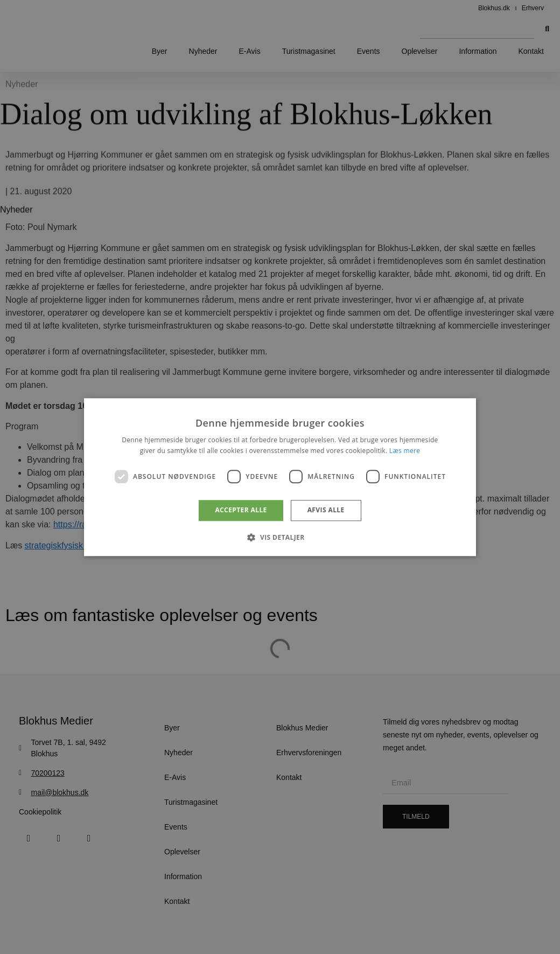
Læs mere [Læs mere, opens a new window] (405, 451)
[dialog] (280, 477)
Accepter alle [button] (241, 510)
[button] (280, 537)
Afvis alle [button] (326, 510)
